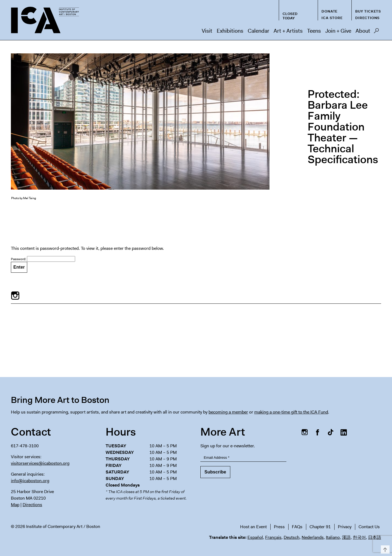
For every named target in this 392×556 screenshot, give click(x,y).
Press (279, 527)
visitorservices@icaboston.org (40, 463)
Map (15, 505)
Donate (330, 11)
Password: (43, 259)
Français (273, 537)
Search (376, 32)
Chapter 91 (320, 527)
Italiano (333, 537)
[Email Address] (243, 458)
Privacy (345, 527)
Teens (314, 31)
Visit (207, 31)
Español (255, 537)
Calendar (258, 31)
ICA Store (332, 18)
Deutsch (292, 537)
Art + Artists (288, 31)
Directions (367, 18)
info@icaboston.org (30, 481)
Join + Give (338, 31)
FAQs (297, 527)
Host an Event (253, 527)
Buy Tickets (368, 11)
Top (384, 549)
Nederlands (313, 537)
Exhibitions (230, 31)
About (363, 31)
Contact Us (369, 527)
